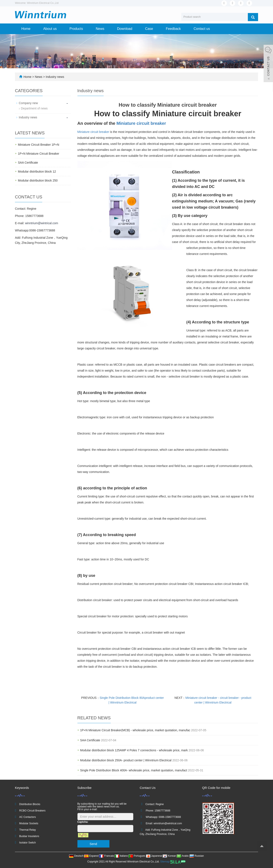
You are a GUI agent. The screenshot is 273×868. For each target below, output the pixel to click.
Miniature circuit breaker (141, 123)
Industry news (54, 77)
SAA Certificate (90, 740)
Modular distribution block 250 (38, 180)
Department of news (34, 108)
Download (125, 29)
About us (50, 29)
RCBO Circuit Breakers (32, 811)
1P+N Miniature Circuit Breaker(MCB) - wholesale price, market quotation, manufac (135, 730)
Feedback (173, 29)
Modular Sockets (29, 823)
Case (149, 29)
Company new (28, 103)
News (100, 29)
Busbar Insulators (29, 836)
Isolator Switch (28, 843)
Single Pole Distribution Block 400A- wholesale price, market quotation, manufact (134, 770)
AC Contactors (28, 817)
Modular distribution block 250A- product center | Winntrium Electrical (126, 760)
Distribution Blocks (30, 804)
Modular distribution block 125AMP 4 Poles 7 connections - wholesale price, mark (134, 750)
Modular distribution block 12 (37, 172)
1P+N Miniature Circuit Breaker (38, 154)
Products (76, 29)
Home (26, 29)
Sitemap (165, 862)
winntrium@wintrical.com (41, 223)
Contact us (202, 29)
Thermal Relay (28, 830)
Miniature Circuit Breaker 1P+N (38, 145)
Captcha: (83, 822)
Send (93, 844)
